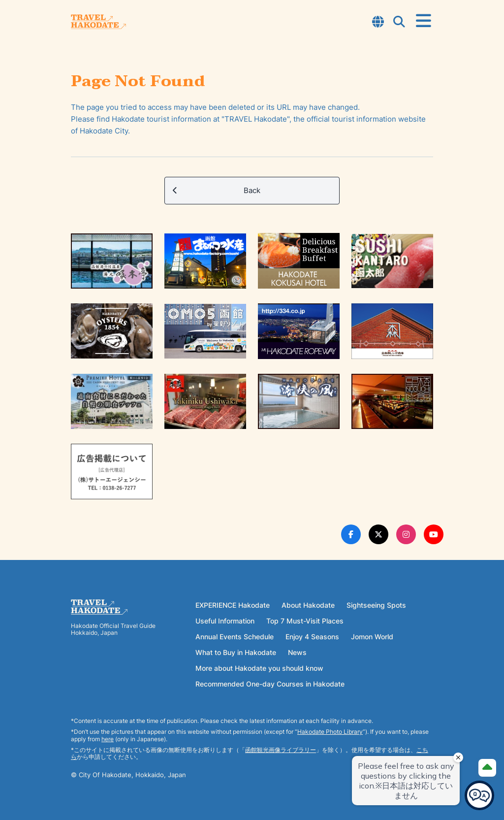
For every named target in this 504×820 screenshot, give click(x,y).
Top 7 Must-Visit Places (305, 621)
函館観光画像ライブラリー (281, 750)
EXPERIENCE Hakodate (233, 605)
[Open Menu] (424, 21)
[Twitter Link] (378, 534)
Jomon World (372, 637)
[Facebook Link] (351, 534)
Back (217, 191)
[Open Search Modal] (399, 23)
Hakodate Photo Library (330, 732)
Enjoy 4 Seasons (312, 637)
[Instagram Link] (406, 534)
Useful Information (225, 621)
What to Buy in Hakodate (236, 652)
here (108, 739)
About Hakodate (308, 605)
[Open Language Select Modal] (378, 23)
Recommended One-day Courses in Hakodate (270, 684)
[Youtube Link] (434, 534)
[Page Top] (487, 768)
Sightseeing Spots (376, 605)
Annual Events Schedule (235, 637)
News (297, 652)
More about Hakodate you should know (259, 668)
